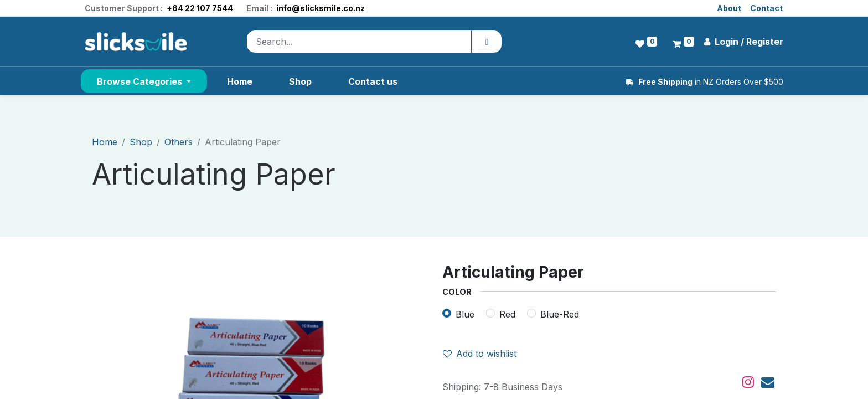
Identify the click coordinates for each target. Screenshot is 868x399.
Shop (141, 142)
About (729, 8)
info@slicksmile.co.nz (321, 8)
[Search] (487, 42)
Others (179, 142)
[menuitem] (240, 81)
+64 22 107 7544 (200, 8)
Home (105, 142)
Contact (766, 8)
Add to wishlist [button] (480, 354)
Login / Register (744, 42)
